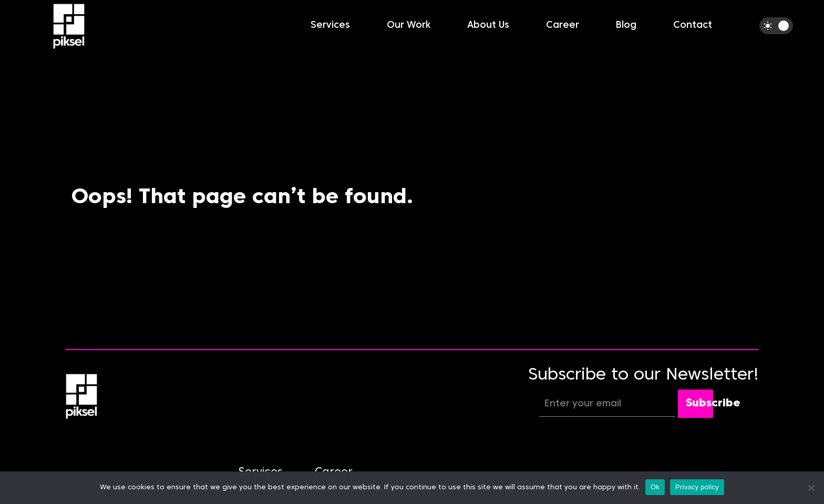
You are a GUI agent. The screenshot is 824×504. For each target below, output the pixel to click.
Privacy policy (697, 487)
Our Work (409, 25)
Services (330, 25)
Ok (655, 487)
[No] (811, 488)
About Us (488, 25)
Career (563, 25)
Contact (693, 25)
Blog (626, 25)
